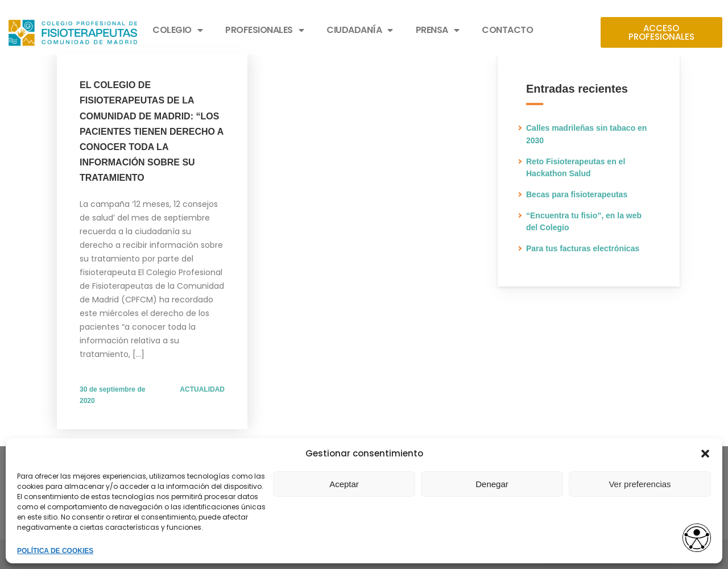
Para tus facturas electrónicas (583, 248)
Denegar (492, 484)
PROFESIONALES (264, 30)
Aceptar (344, 484)
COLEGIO (177, 30)
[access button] (697, 539)
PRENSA (438, 30)
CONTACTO (507, 30)
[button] (705, 454)
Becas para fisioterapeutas (577, 194)
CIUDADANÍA (360, 30)
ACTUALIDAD (202, 389)
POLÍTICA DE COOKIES (55, 551)
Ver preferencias (640, 484)
